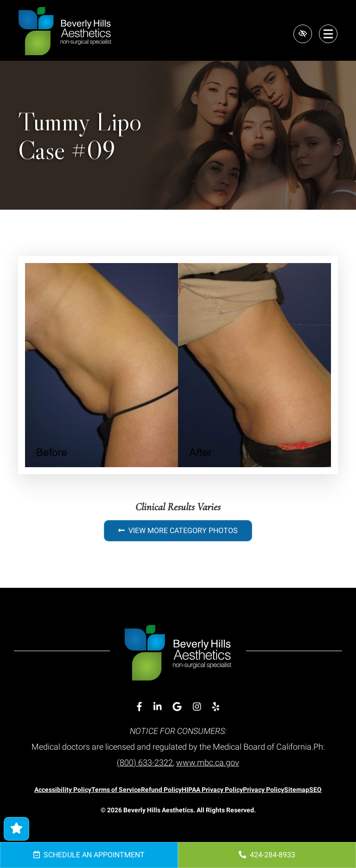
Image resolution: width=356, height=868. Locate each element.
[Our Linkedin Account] (158, 707)
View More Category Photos (178, 530)
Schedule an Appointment (89, 855)
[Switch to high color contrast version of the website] (302, 34)
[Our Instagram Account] (197, 707)
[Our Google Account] (177, 707)
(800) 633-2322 (145, 762)
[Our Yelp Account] (216, 707)
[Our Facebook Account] (139, 707)
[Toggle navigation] (328, 34)
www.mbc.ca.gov (208, 762)
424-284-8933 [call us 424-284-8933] (267, 855)
